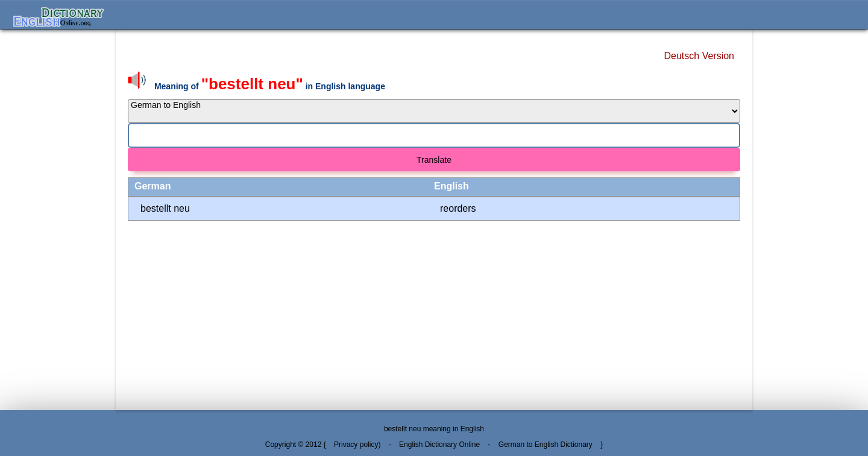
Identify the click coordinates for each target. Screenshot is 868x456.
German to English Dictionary (546, 445)
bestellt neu (165, 208)
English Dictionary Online (439, 445)
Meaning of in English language (270, 86)
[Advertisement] (58, 220)
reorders (458, 208)
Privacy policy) (357, 445)
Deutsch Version (699, 56)
